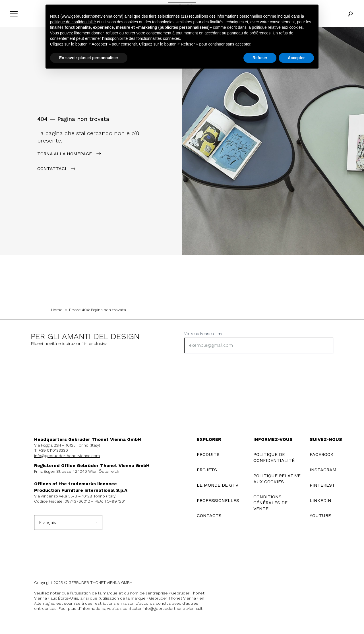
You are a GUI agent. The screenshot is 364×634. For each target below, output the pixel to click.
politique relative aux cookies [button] (277, 27)
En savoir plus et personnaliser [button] (89, 58)
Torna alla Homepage (65, 154)
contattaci (52, 169)
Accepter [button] (296, 58)
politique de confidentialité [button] (73, 22)
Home (57, 310)
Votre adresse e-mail (205, 334)
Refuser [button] (260, 58)
